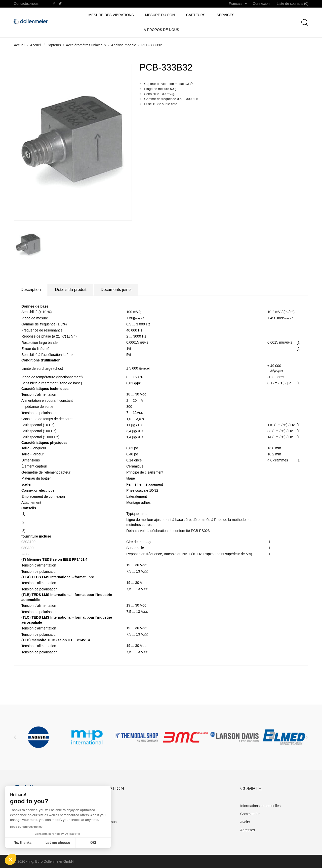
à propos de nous (161, 30)
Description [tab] (31, 290)
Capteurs (196, 15)
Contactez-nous (26, 4)
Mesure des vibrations (111, 15)
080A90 (27, 548)
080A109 (28, 542)
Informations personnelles (260, 806)
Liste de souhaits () (293, 4)
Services (226, 15)
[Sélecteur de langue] (238, 4)
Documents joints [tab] (116, 290)
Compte (251, 788)
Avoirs (245, 822)
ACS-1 (27, 554)
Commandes (250, 814)
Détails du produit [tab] (71, 290)
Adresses (248, 830)
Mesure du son (160, 15)
